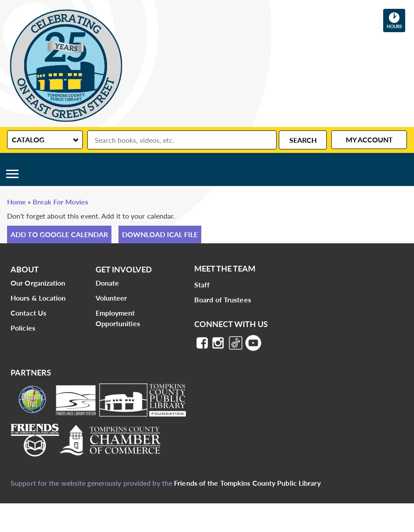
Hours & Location (38, 298)
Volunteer (111, 298)
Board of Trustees (223, 299)
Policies (23, 328)
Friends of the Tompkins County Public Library (247, 483)
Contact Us (28, 313)
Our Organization (38, 283)
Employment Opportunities (118, 318)
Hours (396, 20)
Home (17, 202)
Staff (202, 285)
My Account (369, 140)
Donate (107, 283)
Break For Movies (60, 202)
